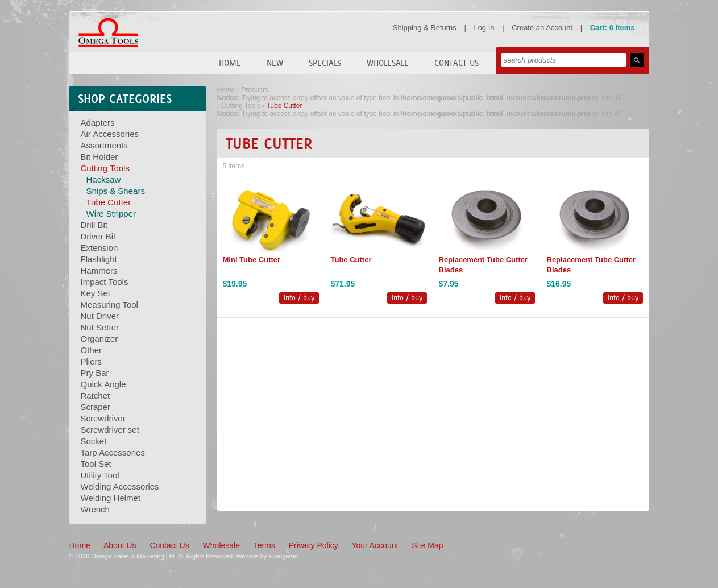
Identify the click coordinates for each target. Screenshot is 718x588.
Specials (325, 63)
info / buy (299, 298)
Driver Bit (98, 236)
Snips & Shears (116, 191)
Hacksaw (104, 179)
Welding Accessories (120, 486)
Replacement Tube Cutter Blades (483, 265)
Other (92, 350)
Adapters (98, 123)
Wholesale (388, 63)
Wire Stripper (111, 214)
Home (230, 63)
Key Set (96, 293)
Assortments (104, 145)
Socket (94, 441)
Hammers (99, 270)
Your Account (375, 545)
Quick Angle (103, 384)
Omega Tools (108, 32)
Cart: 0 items (613, 28)
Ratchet (96, 396)
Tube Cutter (109, 202)
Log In (484, 28)
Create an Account (542, 28)
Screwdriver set (110, 430)
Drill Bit (94, 225)
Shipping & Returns (425, 28)
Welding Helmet (111, 498)
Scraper (96, 407)
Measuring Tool (109, 305)
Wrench (95, 509)
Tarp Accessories (113, 452)
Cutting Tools (105, 168)
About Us (120, 545)
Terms (264, 545)
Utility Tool (100, 475)
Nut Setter (100, 327)
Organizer (99, 339)
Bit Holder (99, 157)
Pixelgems (283, 556)
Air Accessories (110, 134)
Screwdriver (103, 418)
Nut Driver (100, 316)
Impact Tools (105, 282)
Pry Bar (95, 373)
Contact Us (456, 63)
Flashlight (99, 259)
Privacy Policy (314, 545)
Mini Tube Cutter (252, 260)
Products (254, 90)
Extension (99, 248)
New (275, 63)
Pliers (92, 361)
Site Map (427, 545)
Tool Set (96, 464)
